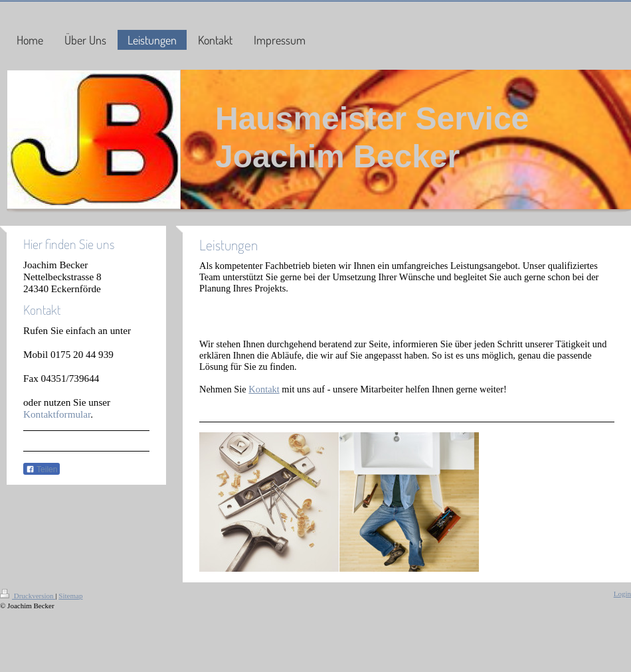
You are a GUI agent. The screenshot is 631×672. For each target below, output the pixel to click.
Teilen (42, 469)
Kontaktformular (57, 414)
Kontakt (264, 389)
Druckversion (28, 596)
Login (622, 594)
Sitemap (70, 596)
